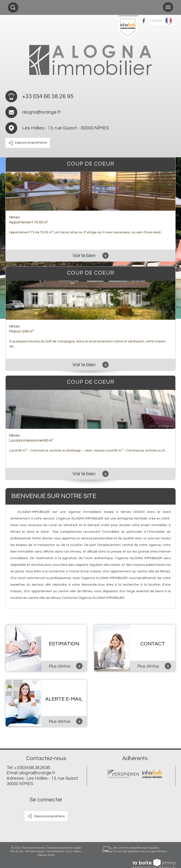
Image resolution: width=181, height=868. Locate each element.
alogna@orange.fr (42, 112)
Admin (77, 851)
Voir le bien (90, 256)
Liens (69, 851)
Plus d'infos (66, 666)
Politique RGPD (46, 855)
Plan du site (17, 851)
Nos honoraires (55, 851)
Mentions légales (35, 851)
